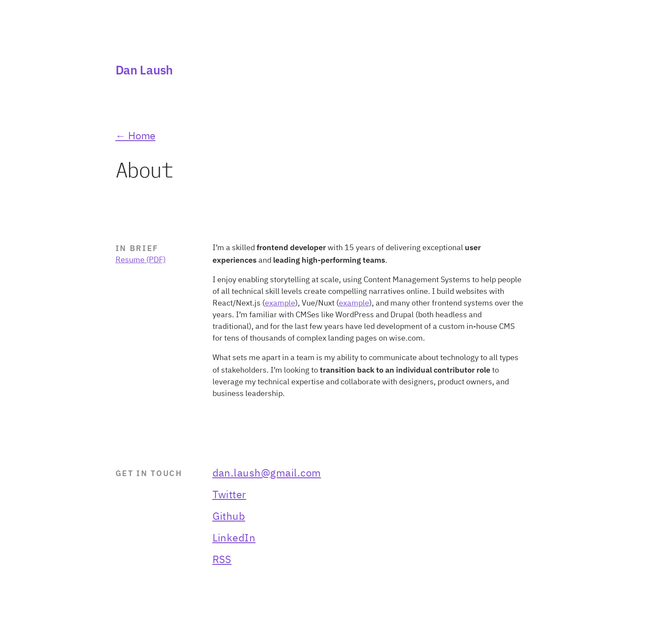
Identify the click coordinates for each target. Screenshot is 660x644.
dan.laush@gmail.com (267, 473)
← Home (136, 136)
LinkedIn (234, 538)
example (280, 303)
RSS (222, 560)
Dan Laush (144, 70)
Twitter (229, 495)
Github (229, 517)
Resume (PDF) (141, 260)
